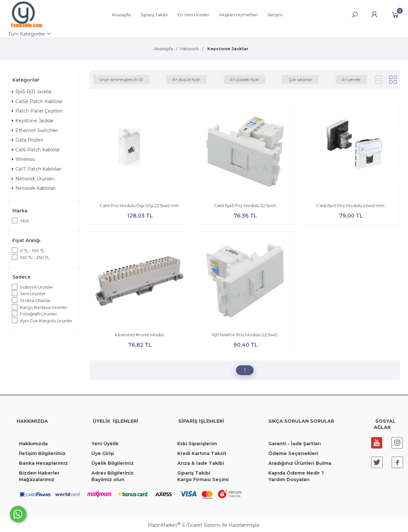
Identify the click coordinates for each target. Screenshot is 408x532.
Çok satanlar (300, 79)
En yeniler (351, 79)
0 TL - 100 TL (32, 251)
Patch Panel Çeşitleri (37, 111)
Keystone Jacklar (33, 121)
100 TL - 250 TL (35, 257)
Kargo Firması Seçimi (203, 479)
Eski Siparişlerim (197, 444)
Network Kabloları (34, 188)
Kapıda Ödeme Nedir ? (296, 473)
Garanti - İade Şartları (295, 444)
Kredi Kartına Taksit (202, 453)
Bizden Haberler (39, 473)
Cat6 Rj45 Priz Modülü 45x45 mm (350, 205)
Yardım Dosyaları (289, 479)
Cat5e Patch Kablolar (37, 101)
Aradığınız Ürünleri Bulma (300, 463)
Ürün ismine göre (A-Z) (121, 79)
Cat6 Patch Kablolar (36, 150)
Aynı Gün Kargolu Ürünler (46, 321)
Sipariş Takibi (194, 473)
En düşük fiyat (186, 79)
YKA (24, 221)
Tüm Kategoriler (27, 34)
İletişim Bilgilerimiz (42, 453)
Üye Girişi (103, 453)
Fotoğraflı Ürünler (39, 314)
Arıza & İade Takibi (201, 463)
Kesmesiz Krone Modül (139, 335)
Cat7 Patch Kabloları (37, 169)
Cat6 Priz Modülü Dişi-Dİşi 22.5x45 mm (139, 205)
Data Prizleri (27, 140)
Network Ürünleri (33, 179)
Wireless (23, 159)
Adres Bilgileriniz (112, 473)
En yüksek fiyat (244, 79)
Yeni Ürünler (33, 294)
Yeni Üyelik (105, 444)
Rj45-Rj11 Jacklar (32, 92)
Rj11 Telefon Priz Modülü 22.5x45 (245, 335)
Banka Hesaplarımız (43, 463)
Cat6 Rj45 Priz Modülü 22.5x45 (245, 205)
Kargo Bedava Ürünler (44, 307)
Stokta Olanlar (35, 300)
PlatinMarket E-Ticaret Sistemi (184, 525)
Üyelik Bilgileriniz (113, 463)
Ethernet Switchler (35, 130)
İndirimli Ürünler (37, 287)
